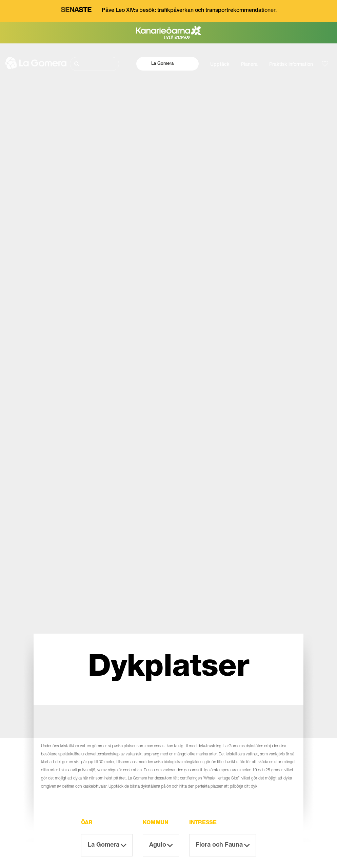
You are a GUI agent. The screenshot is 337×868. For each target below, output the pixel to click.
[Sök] (95, 64)
